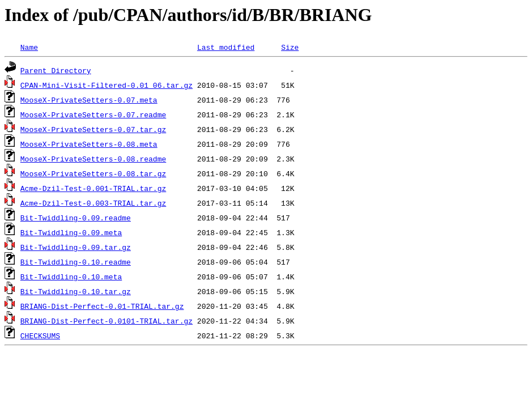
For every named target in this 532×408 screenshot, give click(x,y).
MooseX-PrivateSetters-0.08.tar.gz (93, 173)
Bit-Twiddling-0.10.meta (71, 277)
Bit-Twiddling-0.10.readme (76, 262)
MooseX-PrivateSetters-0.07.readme (93, 114)
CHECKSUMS (40, 335)
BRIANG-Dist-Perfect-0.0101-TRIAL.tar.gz (107, 321)
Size (290, 47)
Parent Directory (56, 70)
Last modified (226, 47)
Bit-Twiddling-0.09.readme (76, 218)
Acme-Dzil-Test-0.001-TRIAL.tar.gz (93, 188)
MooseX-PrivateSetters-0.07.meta (89, 100)
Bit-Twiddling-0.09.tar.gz (76, 247)
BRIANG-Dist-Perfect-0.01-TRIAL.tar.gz (102, 306)
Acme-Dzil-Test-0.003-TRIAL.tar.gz (93, 203)
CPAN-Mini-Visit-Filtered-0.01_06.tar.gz (107, 85)
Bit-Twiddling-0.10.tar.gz (76, 291)
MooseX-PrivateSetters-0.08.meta (89, 144)
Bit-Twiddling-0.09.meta (71, 232)
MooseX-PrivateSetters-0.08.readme (93, 159)
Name (29, 47)
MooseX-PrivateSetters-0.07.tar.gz (93, 129)
